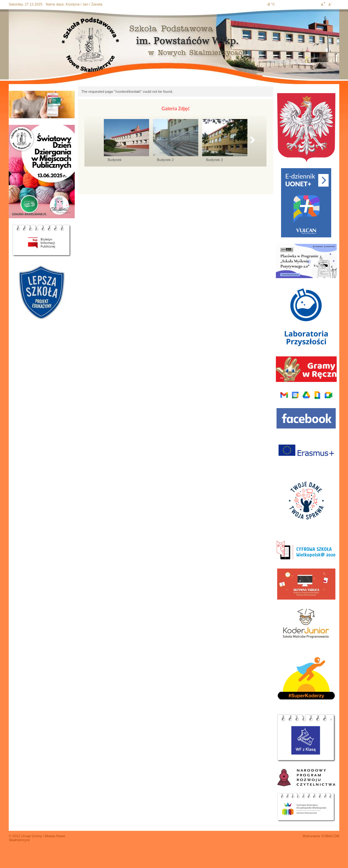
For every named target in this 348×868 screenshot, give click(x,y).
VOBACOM (330, 836)
